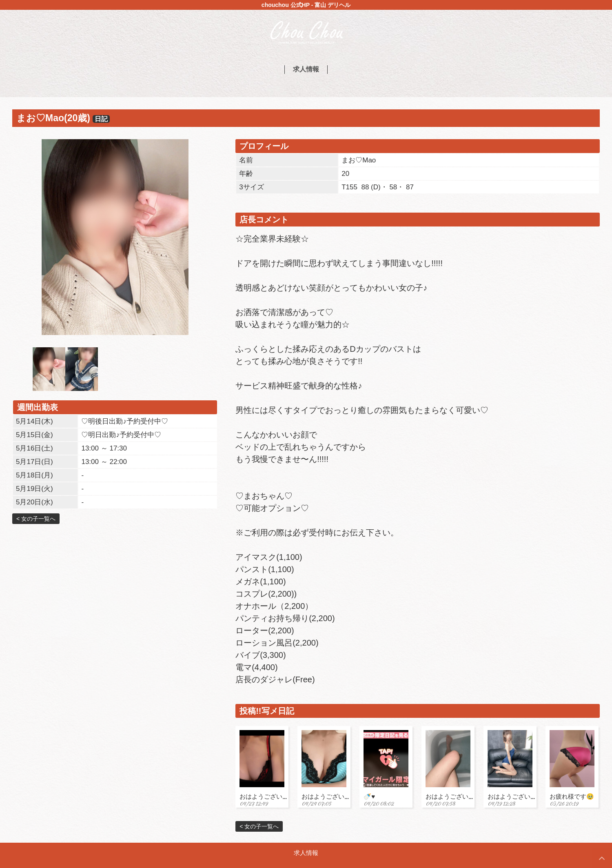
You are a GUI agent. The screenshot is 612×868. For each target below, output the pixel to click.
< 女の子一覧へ (36, 519)
